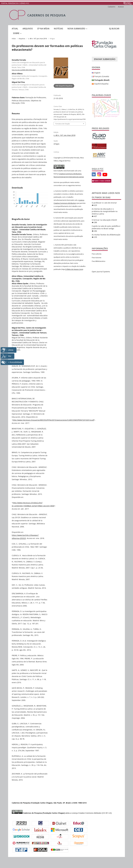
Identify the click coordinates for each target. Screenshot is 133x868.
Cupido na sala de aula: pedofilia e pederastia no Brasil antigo (106, 227)
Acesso (121, 7)
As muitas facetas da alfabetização (106, 235)
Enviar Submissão (105, 59)
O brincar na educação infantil (104, 220)
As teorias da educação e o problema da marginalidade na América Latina (105, 211)
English (97, 73)
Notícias (58, 29)
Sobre (16, 33)
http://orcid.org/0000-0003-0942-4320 (24, 70)
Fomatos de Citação (63, 124)
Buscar (114, 29)
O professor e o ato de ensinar (104, 203)
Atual (15, 29)
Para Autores (96, 258)
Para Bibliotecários (99, 261)
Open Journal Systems (101, 272)
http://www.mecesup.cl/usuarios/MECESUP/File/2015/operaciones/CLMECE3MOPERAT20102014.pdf (53, 420)
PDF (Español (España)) (64, 86)
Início (14, 39)
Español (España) (101, 84)
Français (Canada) (102, 76)
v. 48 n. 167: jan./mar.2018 (37, 39)
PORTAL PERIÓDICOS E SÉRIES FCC (15, 3)
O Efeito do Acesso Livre (74, 269)
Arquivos (28, 29)
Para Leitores (97, 254)
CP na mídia (43, 29)
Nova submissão (77, 29)
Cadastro (112, 7)
